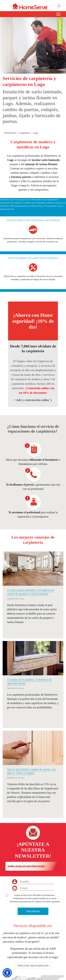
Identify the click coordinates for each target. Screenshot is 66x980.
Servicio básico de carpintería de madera (33, 220)
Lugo (36, 133)
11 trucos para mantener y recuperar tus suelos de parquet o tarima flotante (31, 592)
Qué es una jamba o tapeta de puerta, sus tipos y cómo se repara (31, 771)
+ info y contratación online (33, 400)
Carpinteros (25, 133)
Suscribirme (33, 911)
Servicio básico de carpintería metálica (33, 258)
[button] (7, 973)
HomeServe (11, 133)
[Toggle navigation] (58, 14)
